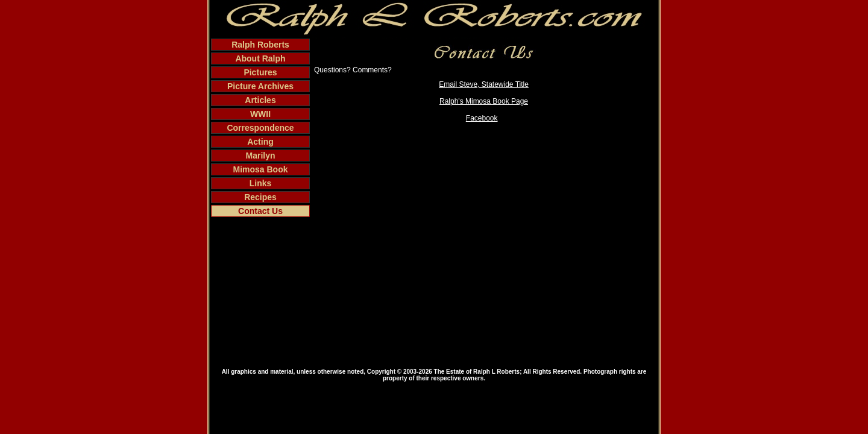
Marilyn (260, 156)
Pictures (260, 72)
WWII (260, 114)
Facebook (482, 118)
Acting (260, 142)
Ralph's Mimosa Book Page (484, 101)
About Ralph (260, 58)
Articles (260, 100)
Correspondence (260, 128)
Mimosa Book (260, 169)
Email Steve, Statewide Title (484, 84)
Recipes (260, 197)
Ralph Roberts (260, 45)
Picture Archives (260, 86)
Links (261, 183)
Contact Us (260, 211)
